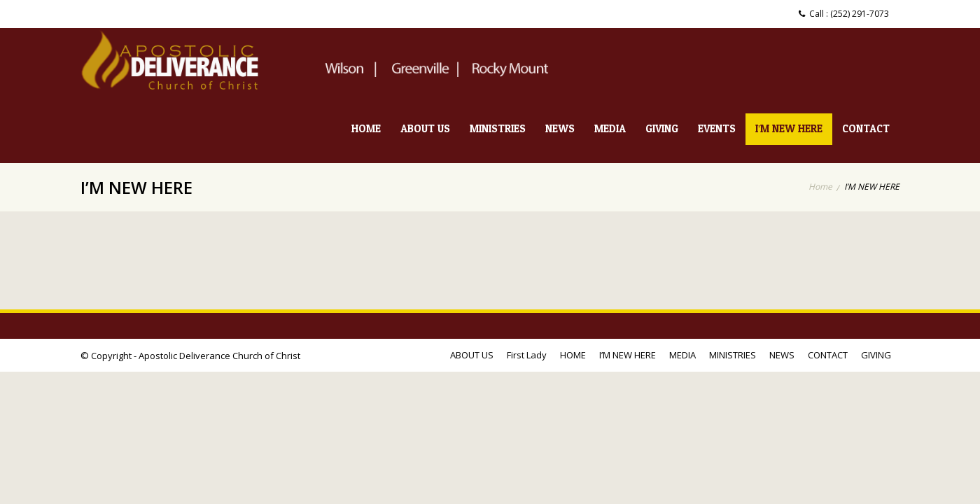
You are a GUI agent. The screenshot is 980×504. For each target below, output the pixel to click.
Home (820, 187)
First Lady (527, 355)
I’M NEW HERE (789, 129)
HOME (366, 129)
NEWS (560, 129)
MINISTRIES (498, 129)
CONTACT (866, 129)
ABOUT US (425, 129)
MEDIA (610, 129)
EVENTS (717, 129)
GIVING (662, 129)
